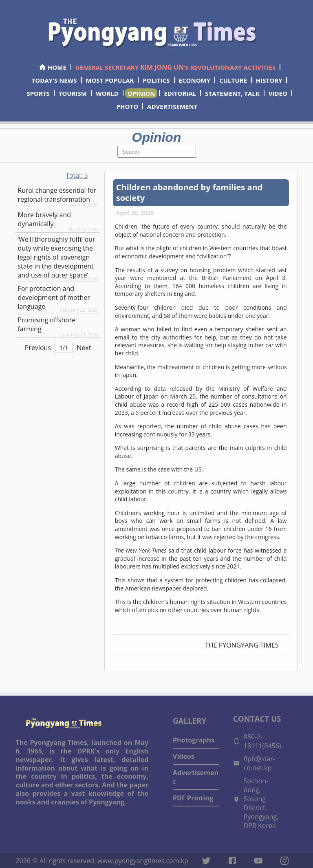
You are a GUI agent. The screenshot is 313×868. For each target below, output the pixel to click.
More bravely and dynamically (44, 219)
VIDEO (278, 93)
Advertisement (196, 777)
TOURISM (73, 93)
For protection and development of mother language (54, 297)
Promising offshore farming (46, 324)
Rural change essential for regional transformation (57, 195)
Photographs (194, 740)
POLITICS (156, 80)
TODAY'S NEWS (54, 80)
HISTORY (269, 80)
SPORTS (38, 93)
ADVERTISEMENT (172, 106)
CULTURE (233, 80)
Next (84, 348)
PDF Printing (193, 798)
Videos (184, 756)
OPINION (141, 93)
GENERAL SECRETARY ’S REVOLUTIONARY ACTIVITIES (175, 67)
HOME (52, 67)
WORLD (107, 93)
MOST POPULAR (110, 80)
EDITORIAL (180, 93)
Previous (38, 348)
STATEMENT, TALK (232, 93)
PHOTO (127, 106)
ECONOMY (195, 80)
